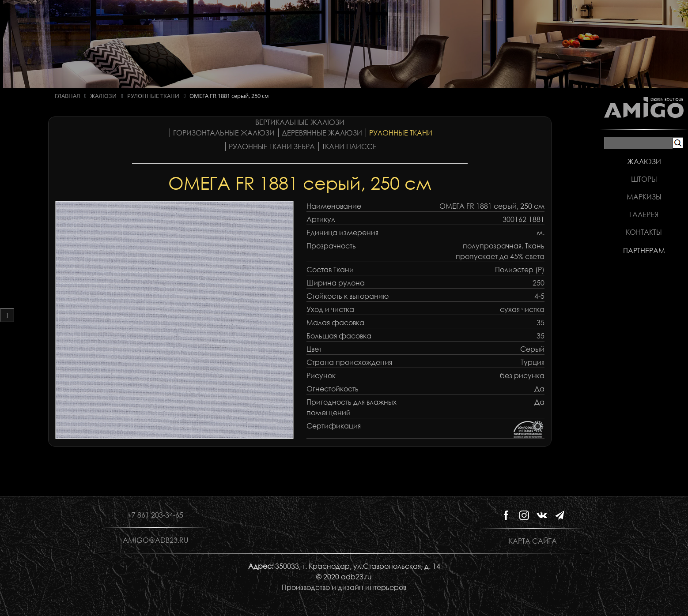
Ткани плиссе (349, 146)
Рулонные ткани (401, 133)
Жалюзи (644, 162)
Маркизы (644, 197)
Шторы (644, 179)
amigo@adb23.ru (155, 540)
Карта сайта (533, 541)
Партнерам (644, 251)
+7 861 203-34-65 (155, 515)
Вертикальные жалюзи (300, 122)
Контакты (644, 232)
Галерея (644, 214)
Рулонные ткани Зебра (272, 146)
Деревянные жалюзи (322, 133)
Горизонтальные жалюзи (224, 133)
